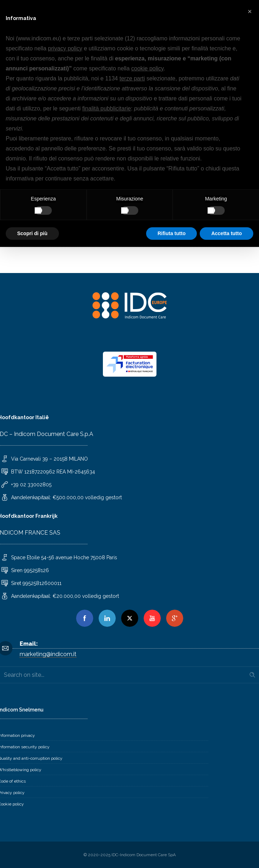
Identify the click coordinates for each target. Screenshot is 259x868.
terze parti (132, 78)
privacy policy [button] (65, 48)
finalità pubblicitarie (106, 108)
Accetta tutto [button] (226, 233)
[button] (250, 11)
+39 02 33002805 (31, 485)
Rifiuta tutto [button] (172, 233)
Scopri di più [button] (32, 233)
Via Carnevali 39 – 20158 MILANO (49, 459)
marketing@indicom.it (48, 654)
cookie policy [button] (147, 68)
